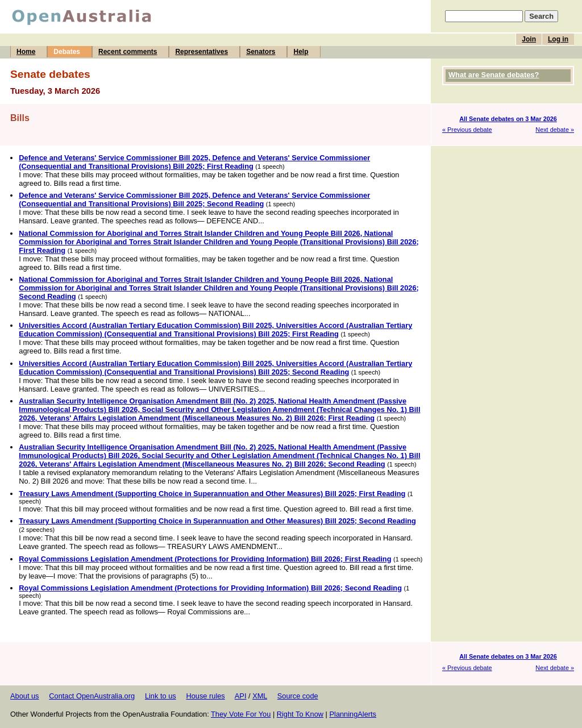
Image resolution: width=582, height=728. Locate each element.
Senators (261, 52)
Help (301, 52)
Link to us (161, 696)
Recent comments (128, 52)
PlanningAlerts (353, 714)
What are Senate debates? (494, 75)
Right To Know (300, 714)
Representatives (201, 52)
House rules (205, 696)
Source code (298, 696)
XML (260, 696)
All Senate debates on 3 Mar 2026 (508, 119)
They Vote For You (241, 714)
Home (26, 52)
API (241, 696)
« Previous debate (467, 130)
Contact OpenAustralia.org (92, 696)
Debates (67, 52)
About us (25, 696)
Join (529, 39)
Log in (558, 39)
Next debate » (555, 130)
